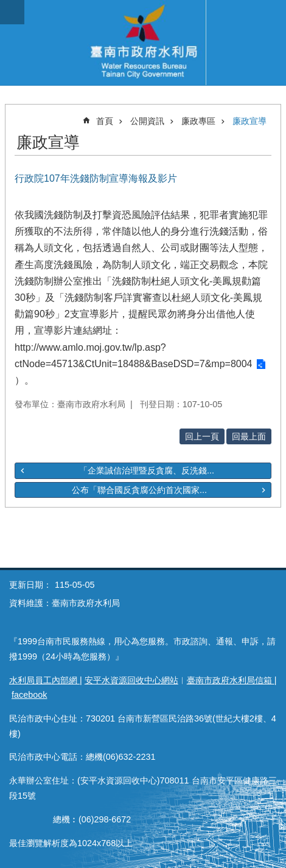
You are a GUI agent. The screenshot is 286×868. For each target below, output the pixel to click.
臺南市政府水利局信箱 (231, 680)
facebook (29, 695)
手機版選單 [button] (12, 12)
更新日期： (30, 585)
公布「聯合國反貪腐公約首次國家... (139, 490)
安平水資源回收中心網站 (131, 680)
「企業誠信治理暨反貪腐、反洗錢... (147, 470)
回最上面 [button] (249, 436)
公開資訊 (147, 121)
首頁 (105, 121)
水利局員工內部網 (44, 680)
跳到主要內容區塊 (6, 6)
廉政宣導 (249, 121)
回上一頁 (202, 436)
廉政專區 (198, 121)
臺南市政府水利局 (143, 43)
